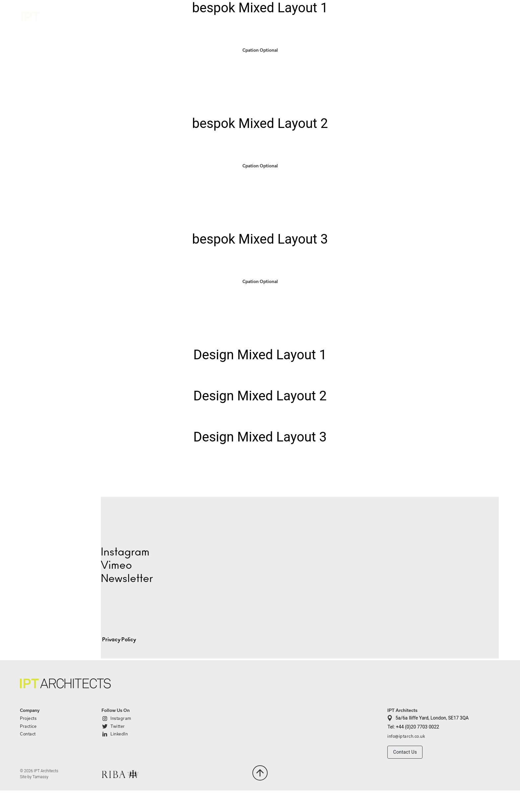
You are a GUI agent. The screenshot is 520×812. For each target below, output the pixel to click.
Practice (444, 16)
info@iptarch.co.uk (406, 736)
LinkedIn (119, 734)
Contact (486, 17)
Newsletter (127, 579)
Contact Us (405, 752)
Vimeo (116, 565)
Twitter (118, 726)
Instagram (121, 718)
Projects (407, 16)
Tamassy (40, 777)
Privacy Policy (119, 640)
